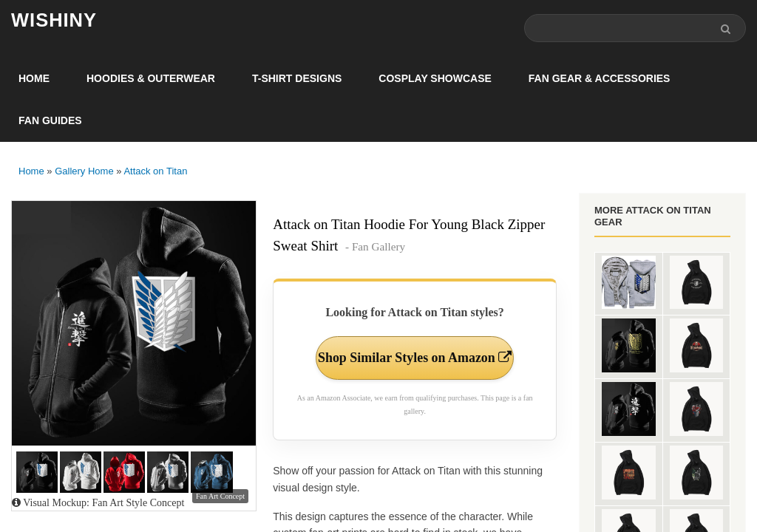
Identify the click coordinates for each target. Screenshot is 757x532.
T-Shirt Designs (297, 78)
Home (34, 78)
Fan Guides (50, 120)
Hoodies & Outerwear (151, 78)
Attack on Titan (155, 171)
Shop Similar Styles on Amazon (415, 358)
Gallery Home (84, 171)
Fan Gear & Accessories (600, 78)
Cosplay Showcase (435, 78)
